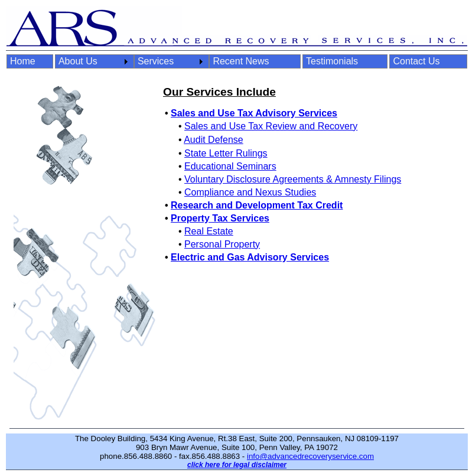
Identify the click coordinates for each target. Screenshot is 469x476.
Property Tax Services (220, 218)
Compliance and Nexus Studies (250, 192)
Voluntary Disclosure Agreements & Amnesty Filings (293, 179)
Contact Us (416, 61)
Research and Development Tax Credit (257, 205)
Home (23, 61)
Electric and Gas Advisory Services (250, 257)
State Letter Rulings (226, 153)
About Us (78, 61)
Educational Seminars (230, 166)
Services (156, 61)
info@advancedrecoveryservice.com (310, 456)
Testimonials (332, 61)
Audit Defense (214, 140)
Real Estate (209, 231)
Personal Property (222, 244)
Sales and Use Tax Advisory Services (254, 113)
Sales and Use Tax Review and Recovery (271, 126)
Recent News (241, 61)
